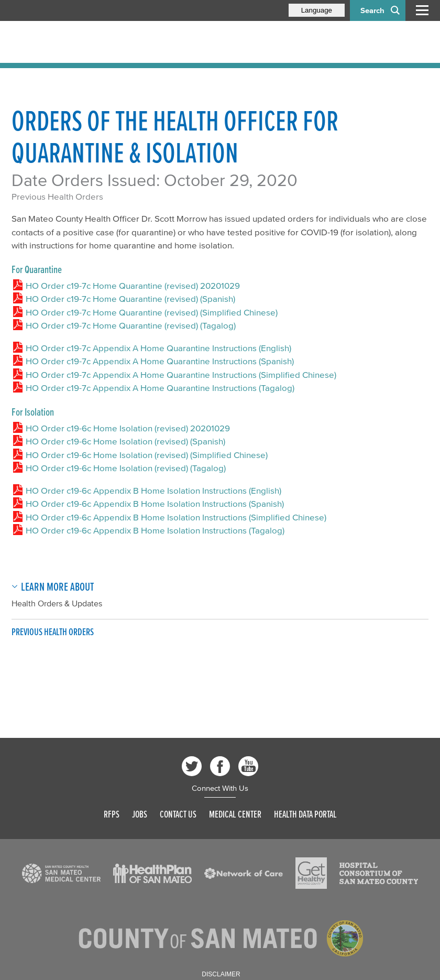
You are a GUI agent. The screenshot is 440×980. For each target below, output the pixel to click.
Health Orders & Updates (57, 603)
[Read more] (61, 874)
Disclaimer (221, 974)
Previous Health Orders (57, 196)
